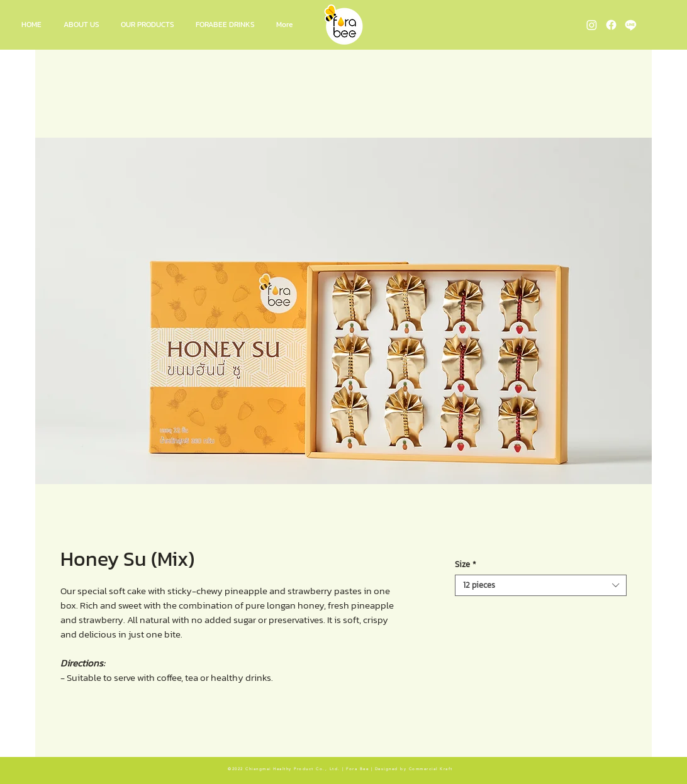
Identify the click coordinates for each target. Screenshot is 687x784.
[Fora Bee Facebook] (611, 25)
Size (466, 565)
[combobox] (541, 585)
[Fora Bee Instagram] (592, 25)
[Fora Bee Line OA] (631, 25)
